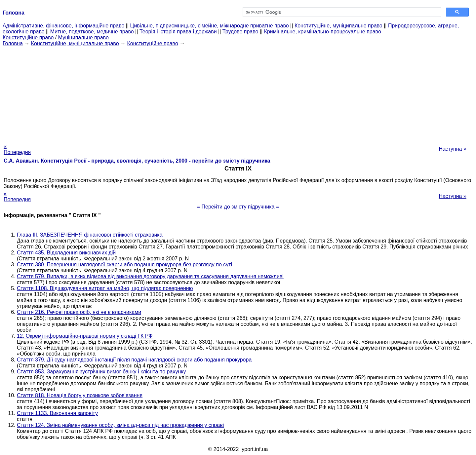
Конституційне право (28, 38)
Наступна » (453, 149)
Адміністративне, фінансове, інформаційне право (63, 26)
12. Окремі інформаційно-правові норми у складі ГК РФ (85, 336)
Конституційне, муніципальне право (338, 26)
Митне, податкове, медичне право (92, 32)
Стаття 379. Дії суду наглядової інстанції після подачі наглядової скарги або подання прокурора (134, 360)
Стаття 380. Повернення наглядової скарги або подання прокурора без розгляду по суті (124, 265)
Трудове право (240, 32)
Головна (13, 43)
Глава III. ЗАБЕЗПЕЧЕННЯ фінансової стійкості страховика (90, 235)
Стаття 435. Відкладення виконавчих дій (66, 253)
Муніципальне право (83, 38)
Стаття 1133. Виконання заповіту (57, 413)
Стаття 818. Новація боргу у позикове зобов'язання (80, 395)
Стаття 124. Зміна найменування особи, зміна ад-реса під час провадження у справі (120, 425)
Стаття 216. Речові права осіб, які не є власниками (79, 312)
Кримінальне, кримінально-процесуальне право (323, 32)
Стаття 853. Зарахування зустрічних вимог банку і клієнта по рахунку (101, 372)
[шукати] (341, 12)
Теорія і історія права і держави (178, 32)
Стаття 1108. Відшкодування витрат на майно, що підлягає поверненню (105, 288)
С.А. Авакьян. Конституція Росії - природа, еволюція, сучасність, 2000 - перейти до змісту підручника (137, 161)
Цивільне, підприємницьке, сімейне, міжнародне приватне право (210, 26)
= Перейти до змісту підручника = (238, 207)
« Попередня (17, 149)
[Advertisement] (238, 93)
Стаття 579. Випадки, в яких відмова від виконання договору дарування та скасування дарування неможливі (150, 276)
